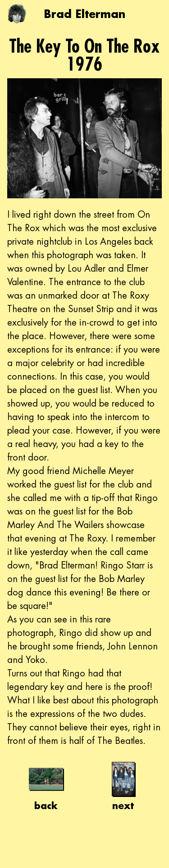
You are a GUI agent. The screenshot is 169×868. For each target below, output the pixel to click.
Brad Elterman (84, 14)
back (46, 787)
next (123, 787)
